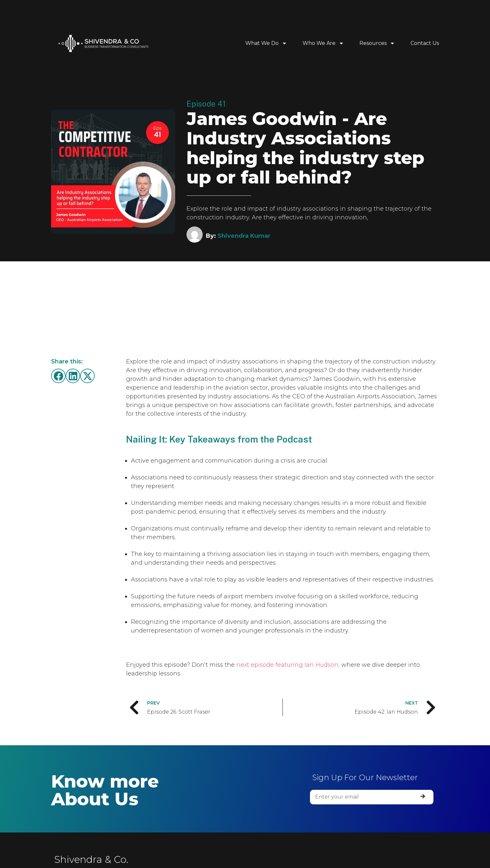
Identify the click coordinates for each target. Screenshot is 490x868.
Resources (377, 43)
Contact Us (425, 43)
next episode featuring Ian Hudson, (288, 665)
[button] (58, 376)
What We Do (266, 43)
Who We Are (323, 43)
